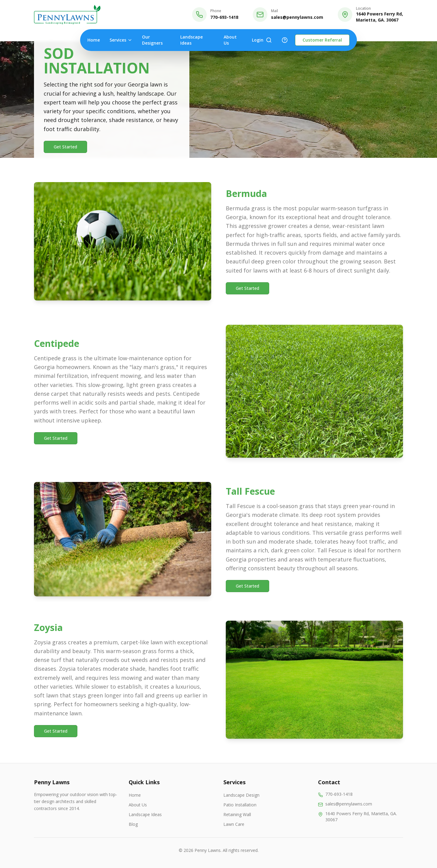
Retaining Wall (237, 814)
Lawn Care (234, 824)
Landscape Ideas (191, 40)
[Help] (285, 40)
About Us (230, 40)
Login (258, 40)
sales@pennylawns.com (297, 17)
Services (121, 40)
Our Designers (152, 40)
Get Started (65, 147)
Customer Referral (322, 40)
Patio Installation (240, 805)
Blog (133, 824)
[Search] (269, 40)
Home (94, 40)
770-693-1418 (224, 17)
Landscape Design (241, 795)
